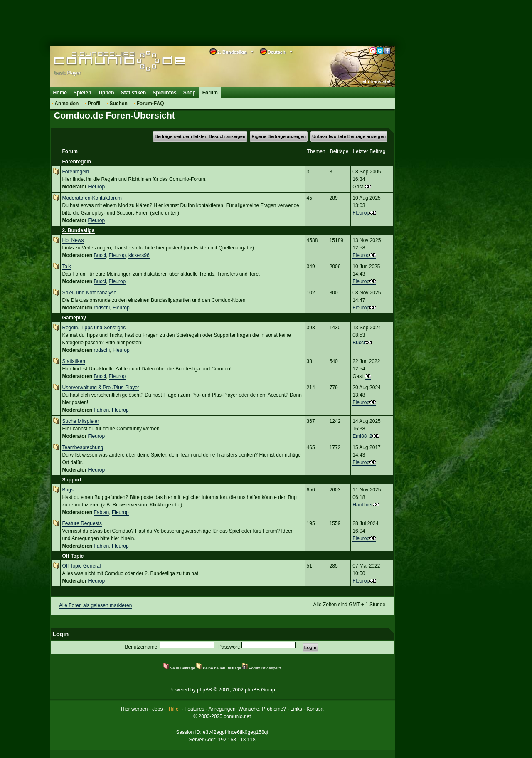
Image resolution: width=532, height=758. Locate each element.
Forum (210, 93)
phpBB (204, 690)
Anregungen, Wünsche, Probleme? (247, 709)
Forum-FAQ (150, 104)
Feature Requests (82, 523)
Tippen (106, 93)
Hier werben (134, 709)
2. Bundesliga (79, 230)
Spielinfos (164, 93)
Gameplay (74, 318)
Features (194, 709)
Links (296, 709)
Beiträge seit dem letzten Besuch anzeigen (200, 136)
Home (60, 93)
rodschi (102, 308)
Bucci (100, 255)
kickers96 (139, 255)
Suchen (118, 104)
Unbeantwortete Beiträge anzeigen (349, 136)
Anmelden (66, 104)
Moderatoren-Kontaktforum (92, 198)
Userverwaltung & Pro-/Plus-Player (101, 388)
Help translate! (375, 81)
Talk (67, 267)
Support (72, 480)
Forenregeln (77, 162)
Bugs (68, 490)
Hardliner (363, 505)
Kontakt (315, 709)
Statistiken (134, 93)
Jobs (157, 709)
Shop (190, 93)
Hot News (73, 240)
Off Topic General (82, 566)
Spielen (83, 93)
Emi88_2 (362, 436)
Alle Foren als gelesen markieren (95, 605)
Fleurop (97, 187)
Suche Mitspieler (81, 421)
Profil (94, 104)
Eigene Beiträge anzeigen (279, 136)
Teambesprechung (83, 447)
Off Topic (73, 556)
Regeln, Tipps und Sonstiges (94, 328)
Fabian (102, 410)
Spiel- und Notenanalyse (90, 293)
